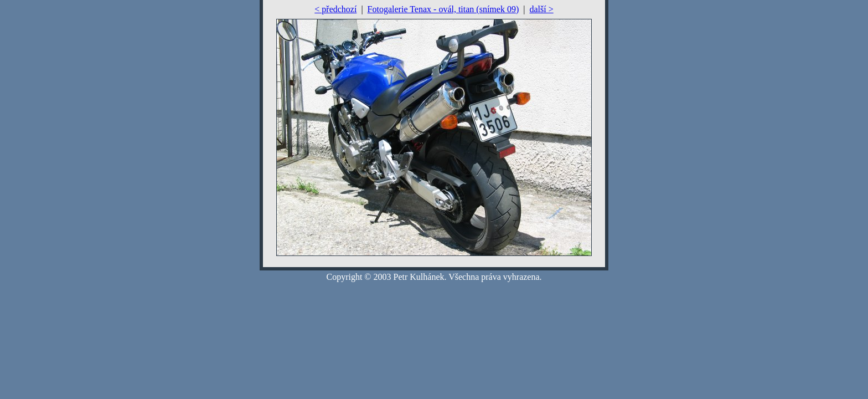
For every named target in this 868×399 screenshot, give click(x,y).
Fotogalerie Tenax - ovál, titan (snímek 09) (443, 9)
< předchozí (335, 9)
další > (541, 9)
